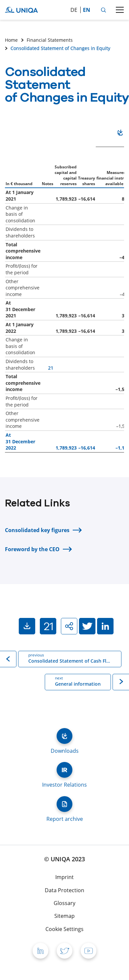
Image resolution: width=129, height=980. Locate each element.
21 (51, 368)
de (74, 10)
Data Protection (64, 890)
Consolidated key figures (37, 530)
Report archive (64, 804)
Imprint (64, 877)
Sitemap (64, 916)
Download (120, 134)
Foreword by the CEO (32, 549)
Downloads (64, 736)
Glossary (64, 903)
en (87, 10)
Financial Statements (50, 40)
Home (11, 40)
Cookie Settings (64, 929)
